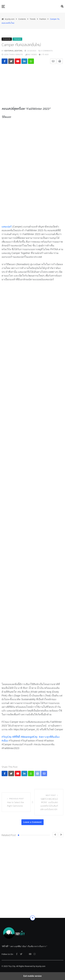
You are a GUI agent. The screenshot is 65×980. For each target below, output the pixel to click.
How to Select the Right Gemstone (15, 804)
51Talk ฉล (6, 902)
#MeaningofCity (29, 737)
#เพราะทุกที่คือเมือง (49, 737)
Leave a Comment (32, 822)
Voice (17, 897)
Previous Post (16, 799)
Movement (7, 897)
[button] (3, 6)
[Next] (61, 835)
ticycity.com (41, 966)
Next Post (51, 795)
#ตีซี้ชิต (16, 737)
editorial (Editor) (14, 51)
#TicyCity (7, 737)
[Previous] (55, 835)
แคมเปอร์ (7, 227)
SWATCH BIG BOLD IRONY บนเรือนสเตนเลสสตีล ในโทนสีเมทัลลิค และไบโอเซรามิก (49, 804)
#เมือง (5, 741)
